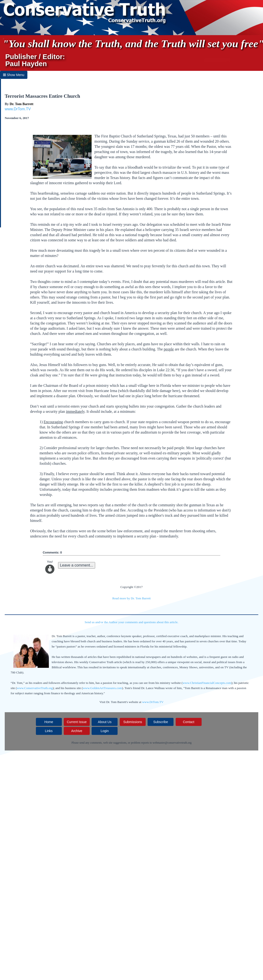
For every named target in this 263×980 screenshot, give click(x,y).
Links (49, 731)
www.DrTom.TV (18, 109)
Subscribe (161, 722)
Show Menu (14, 75)
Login (105, 731)
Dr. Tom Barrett (22, 104)
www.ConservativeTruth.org (35, 688)
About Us (105, 722)
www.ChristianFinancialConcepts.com (207, 683)
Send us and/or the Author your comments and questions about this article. (132, 622)
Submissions (133, 722)
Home (49, 722)
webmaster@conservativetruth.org (172, 743)
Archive (77, 731)
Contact (189, 722)
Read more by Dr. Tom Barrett (131, 598)
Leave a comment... (77, 565)
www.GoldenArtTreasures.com (102, 688)
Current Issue (77, 722)
